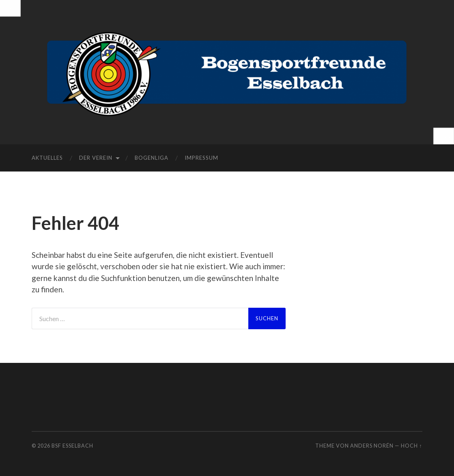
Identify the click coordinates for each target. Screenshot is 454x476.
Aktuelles (47, 158)
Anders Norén (372, 446)
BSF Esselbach (72, 446)
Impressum (201, 158)
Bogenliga (152, 158)
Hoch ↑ (411, 446)
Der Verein (96, 158)
